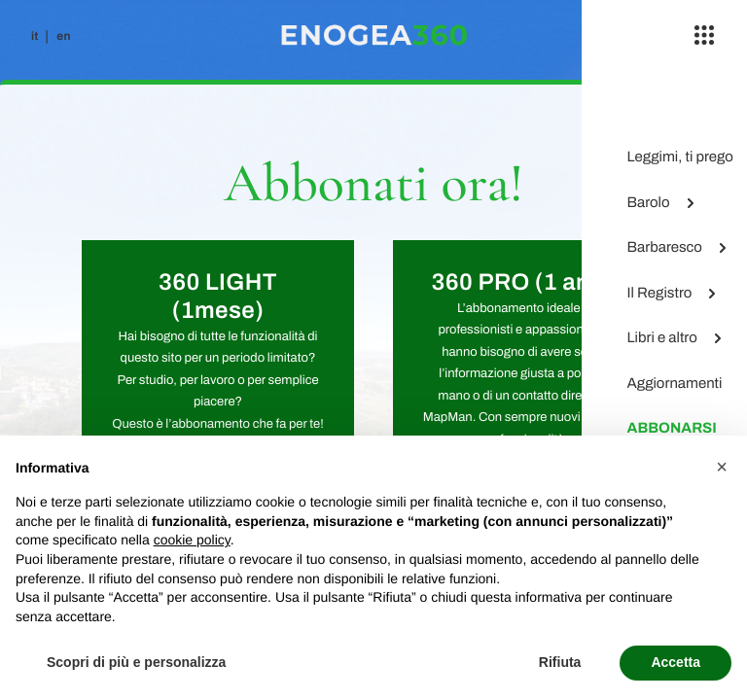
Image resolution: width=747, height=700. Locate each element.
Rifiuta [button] (560, 662)
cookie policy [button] (192, 540)
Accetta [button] (676, 662)
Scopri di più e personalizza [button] (136, 662)
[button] (722, 467)
